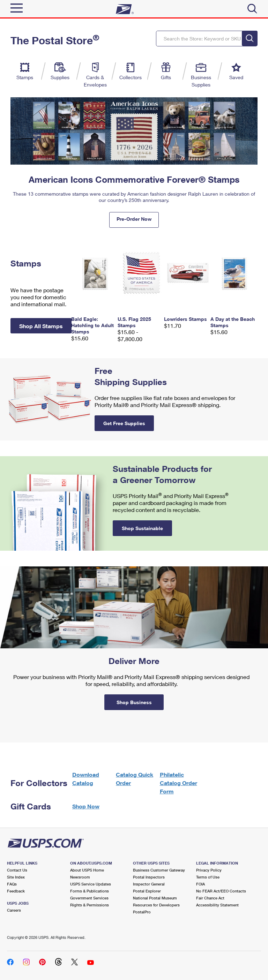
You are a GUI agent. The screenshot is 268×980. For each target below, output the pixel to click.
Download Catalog (86, 779)
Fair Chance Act (210, 898)
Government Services (89, 898)
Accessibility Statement (217, 905)
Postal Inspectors (149, 877)
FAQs (12, 884)
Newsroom (80, 877)
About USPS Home (87, 870)
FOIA (200, 884)
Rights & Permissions (90, 905)
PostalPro (142, 912)
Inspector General (149, 884)
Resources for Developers (156, 905)
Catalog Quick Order (135, 779)
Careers (14, 910)
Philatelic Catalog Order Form (178, 783)
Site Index (16, 877)
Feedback (16, 891)
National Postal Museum (155, 898)
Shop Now (86, 806)
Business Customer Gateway (159, 870)
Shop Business (134, 702)
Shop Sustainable (142, 528)
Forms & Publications (90, 891)
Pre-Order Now (134, 219)
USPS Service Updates (91, 884)
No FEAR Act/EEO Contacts (221, 891)
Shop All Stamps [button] (41, 326)
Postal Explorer (147, 891)
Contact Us (17, 870)
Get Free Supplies (124, 423)
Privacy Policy (209, 870)
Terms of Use (208, 877)
